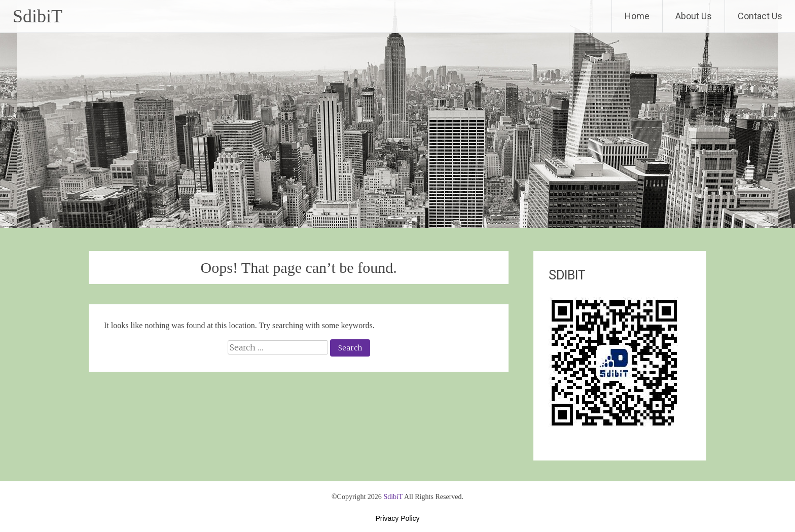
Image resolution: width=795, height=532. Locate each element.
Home (637, 16)
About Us (694, 16)
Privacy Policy (397, 518)
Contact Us (760, 16)
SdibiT (38, 16)
